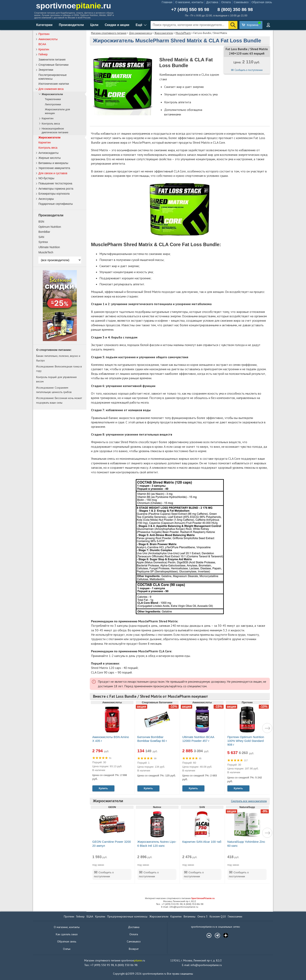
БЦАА (90, 916)
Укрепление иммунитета (54, 168)
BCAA (42, 44)
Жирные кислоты (49, 158)
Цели (94, 25)
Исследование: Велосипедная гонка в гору (59, 369)
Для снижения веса (140, 33)
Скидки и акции (117, 25)
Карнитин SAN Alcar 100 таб (202, 842)
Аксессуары (46, 199)
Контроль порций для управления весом (56, 379)
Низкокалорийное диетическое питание (55, 130)
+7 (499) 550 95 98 (190, 10)
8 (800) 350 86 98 (235, 10)
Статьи (67, 949)
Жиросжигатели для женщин (57, 111)
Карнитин (47, 118)
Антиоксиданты (48, 153)
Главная (167, 2)
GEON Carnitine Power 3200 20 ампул (112, 844)
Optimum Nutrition (50, 227)
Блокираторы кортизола (54, 194)
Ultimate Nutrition (49, 247)
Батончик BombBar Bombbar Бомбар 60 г (152, 739)
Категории (44, 25)
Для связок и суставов (53, 173)
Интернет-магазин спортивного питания (180, 898)
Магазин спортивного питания (109, 33)
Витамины (189, 916)
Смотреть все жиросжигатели (249, 801)
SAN (41, 237)
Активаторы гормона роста (56, 189)
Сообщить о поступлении (249, 70)
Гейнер (43, 54)
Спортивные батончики (53, 65)
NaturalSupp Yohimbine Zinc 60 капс (246, 844)
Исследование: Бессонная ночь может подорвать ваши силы (59, 400)
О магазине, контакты (189, 2)
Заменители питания (52, 60)
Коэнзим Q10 (218, 916)
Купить (103, 788)
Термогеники (53, 99)
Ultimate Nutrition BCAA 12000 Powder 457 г (198, 739)
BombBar (44, 232)
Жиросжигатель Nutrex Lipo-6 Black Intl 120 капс (157, 844)
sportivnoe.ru (73, 6)
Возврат (134, 949)
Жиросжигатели (164, 33)
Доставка (212, 2)
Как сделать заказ (67, 934)
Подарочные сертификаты (56, 204)
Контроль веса (51, 124)
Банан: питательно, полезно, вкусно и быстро (58, 358)
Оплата (226, 2)
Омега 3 (202, 916)
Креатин (44, 49)
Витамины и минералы (53, 163)
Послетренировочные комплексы (52, 77)
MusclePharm (183, 33)
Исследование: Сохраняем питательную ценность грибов (54, 390)
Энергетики (46, 70)
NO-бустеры (46, 178)
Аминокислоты (48, 39)
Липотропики (53, 104)
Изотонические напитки (54, 84)
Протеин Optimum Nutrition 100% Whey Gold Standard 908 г (246, 741)
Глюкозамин (235, 916)
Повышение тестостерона (55, 183)
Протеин (44, 34)
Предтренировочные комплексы (127, 916)
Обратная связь (262, 2)
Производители (71, 25)
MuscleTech (46, 252)
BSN (41, 222)
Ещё (139, 25)
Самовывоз (241, 2)
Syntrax (43, 242)
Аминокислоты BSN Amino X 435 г (111, 739)
